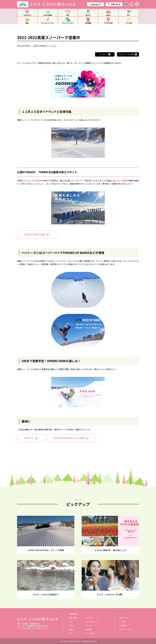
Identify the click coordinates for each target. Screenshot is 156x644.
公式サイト (29, 438)
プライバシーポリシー (127, 629)
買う (129, 15)
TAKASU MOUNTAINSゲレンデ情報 (69, 438)
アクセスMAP (108, 23)
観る (27, 23)
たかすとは (27, 15)
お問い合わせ (114, 4)
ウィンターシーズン (48, 23)
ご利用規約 (123, 625)
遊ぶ (68, 15)
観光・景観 (73, 618)
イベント (53, 46)
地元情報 (88, 23)
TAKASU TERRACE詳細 (34, 234)
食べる (88, 15)
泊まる (108, 15)
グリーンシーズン (68, 23)
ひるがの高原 (48, 15)
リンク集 (129, 23)
